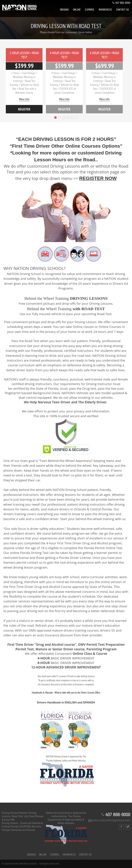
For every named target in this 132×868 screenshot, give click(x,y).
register (24, 109)
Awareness (105, 10)
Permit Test (25, 649)
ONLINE (77, 10)
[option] (24, 81)
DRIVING (64, 10)
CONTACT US (123, 10)
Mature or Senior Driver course (60, 649)
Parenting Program (102, 649)
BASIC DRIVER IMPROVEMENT (66, 658)
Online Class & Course (90, 654)
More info (24, 99)
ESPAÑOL (90, 10)
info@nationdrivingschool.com (109, 820)
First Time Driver (21, 645)
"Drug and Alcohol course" (55, 645)
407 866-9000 (121, 3)
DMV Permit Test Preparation (101, 645)
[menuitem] (64, 10)
